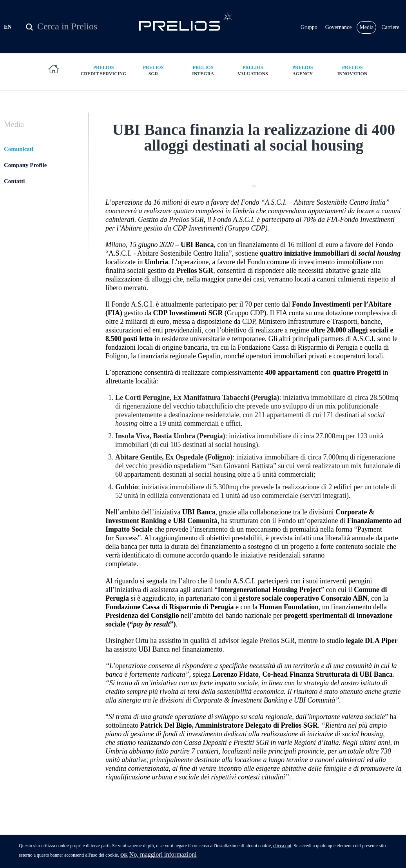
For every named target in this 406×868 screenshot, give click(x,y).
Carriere (390, 27)
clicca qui (282, 848)
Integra (203, 70)
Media (366, 27)
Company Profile (25, 165)
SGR (153, 70)
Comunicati (19, 149)
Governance (339, 27)
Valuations (253, 70)
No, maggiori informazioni (163, 856)
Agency (303, 70)
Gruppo (309, 27)
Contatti (14, 181)
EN (8, 27)
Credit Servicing (104, 70)
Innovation (353, 70)
